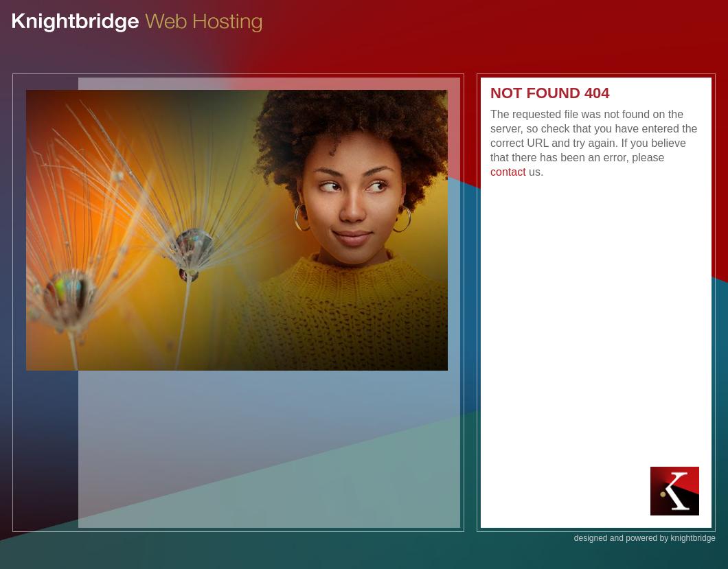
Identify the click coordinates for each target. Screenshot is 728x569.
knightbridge (693, 538)
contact (508, 172)
